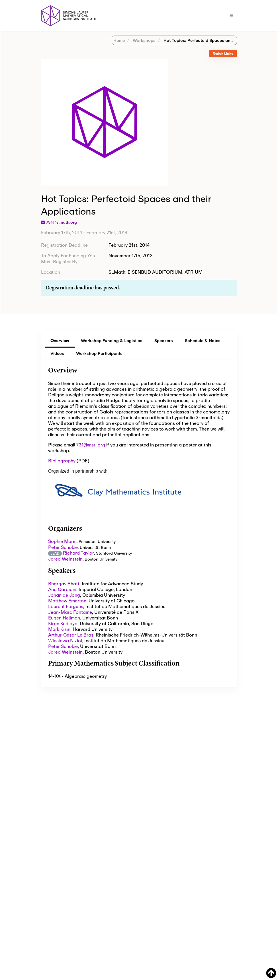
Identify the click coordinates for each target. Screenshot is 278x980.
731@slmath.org (62, 222)
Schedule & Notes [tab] (203, 340)
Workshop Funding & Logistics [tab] (112, 340)
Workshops (144, 40)
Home (119, 40)
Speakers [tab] (164, 340)
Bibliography (62, 461)
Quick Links (223, 53)
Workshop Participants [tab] (99, 353)
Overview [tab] (60, 340)
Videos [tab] (57, 353)
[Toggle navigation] (231, 16)
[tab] (223, 54)
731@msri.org (91, 445)
